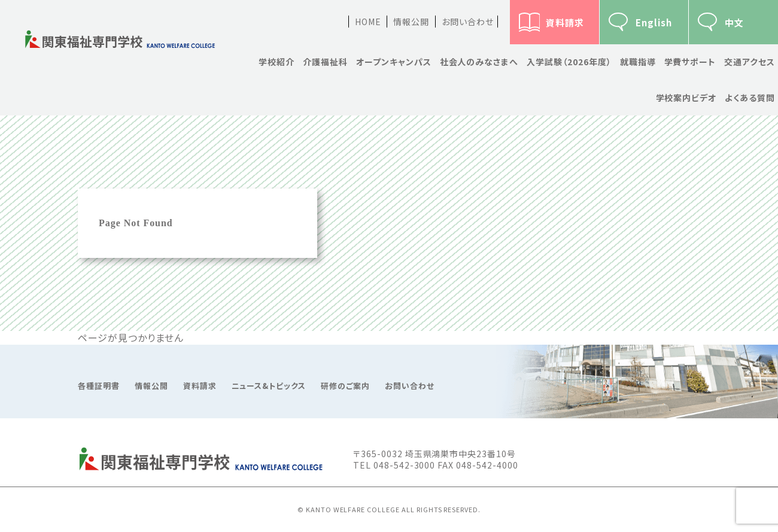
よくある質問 (750, 98)
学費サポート (690, 62)
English (654, 22)
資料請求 (565, 22)
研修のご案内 (345, 386)
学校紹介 (276, 62)
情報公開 (411, 22)
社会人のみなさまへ (479, 62)
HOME (368, 22)
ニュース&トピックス (269, 386)
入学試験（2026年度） (569, 62)
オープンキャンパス (394, 62)
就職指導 (638, 62)
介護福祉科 (325, 62)
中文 (734, 22)
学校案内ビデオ (686, 98)
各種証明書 (99, 386)
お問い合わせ (468, 22)
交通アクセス (750, 62)
